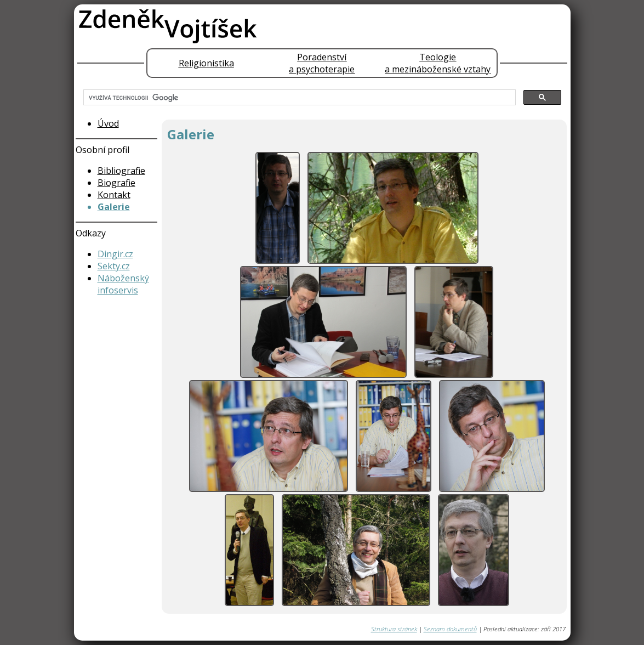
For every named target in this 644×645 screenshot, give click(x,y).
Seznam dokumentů (450, 629)
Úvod (108, 123)
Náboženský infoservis (123, 284)
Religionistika (206, 63)
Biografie (116, 183)
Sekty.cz (114, 266)
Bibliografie (121, 171)
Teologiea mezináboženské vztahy (438, 63)
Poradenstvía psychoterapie (322, 63)
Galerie (114, 207)
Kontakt (114, 195)
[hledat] (298, 98)
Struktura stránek (394, 629)
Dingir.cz (115, 254)
